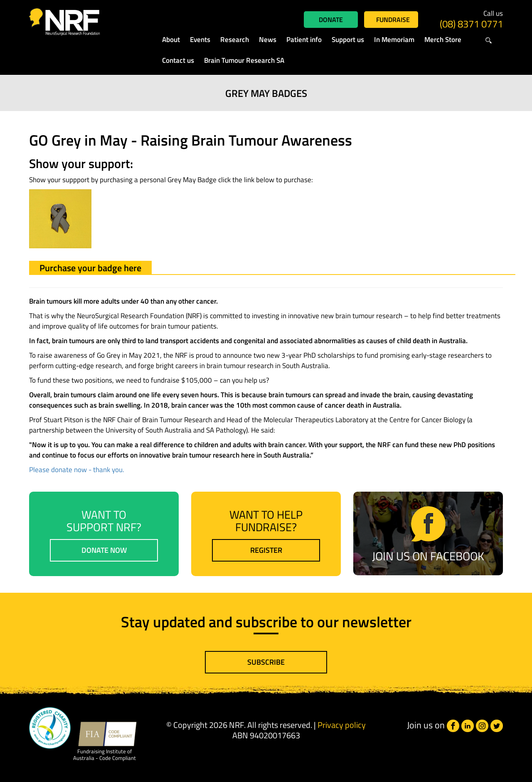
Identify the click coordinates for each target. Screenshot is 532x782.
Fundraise (393, 20)
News (268, 40)
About (171, 40)
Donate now (104, 550)
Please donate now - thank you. (77, 470)
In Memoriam (394, 40)
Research (235, 40)
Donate (331, 20)
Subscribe (266, 662)
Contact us (178, 60)
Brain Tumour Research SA (244, 60)
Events (200, 40)
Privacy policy (342, 725)
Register (266, 550)
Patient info (304, 40)
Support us (348, 40)
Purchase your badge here (90, 268)
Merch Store (443, 40)
